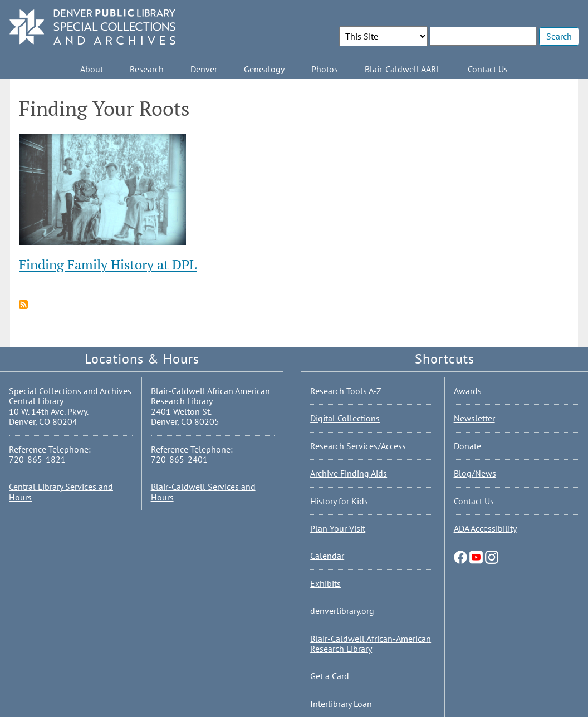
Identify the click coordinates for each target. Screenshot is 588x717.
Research (147, 69)
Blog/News (475, 473)
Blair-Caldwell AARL (403, 69)
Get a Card (330, 676)
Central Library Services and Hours (61, 492)
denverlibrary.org (342, 611)
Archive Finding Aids (349, 473)
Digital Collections (345, 418)
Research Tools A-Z (346, 391)
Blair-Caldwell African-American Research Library (371, 644)
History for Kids (339, 501)
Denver (204, 69)
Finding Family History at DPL (108, 264)
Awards (468, 391)
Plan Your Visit (338, 528)
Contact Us (488, 69)
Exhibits (325, 583)
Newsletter (474, 418)
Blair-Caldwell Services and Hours (203, 492)
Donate (467, 446)
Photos (325, 69)
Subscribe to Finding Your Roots (23, 305)
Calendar (327, 556)
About (92, 69)
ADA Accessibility (485, 528)
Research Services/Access (358, 446)
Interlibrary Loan (341, 704)
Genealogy (264, 69)
